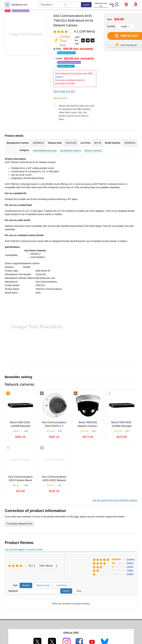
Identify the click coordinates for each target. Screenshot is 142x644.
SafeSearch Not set (101, 5)
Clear (79, 591)
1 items (130, 570)
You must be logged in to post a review (24, 550)
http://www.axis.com (45, 278)
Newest (26, 585)
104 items (46, 566)
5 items (130, 563)
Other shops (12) (65, 91)
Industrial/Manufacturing (45, 150)
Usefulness (61, 585)
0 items (130, 574)
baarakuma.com (19, 5)
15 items (131, 559)
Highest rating (43, 585)
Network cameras (93, 150)
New (75, 50)
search (86, 5)
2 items (130, 567)
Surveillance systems (71, 150)
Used (75, 62)
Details (59, 77)
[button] (135, 4)
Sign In (112, 5)
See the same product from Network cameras (115, 500)
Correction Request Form (19, 523)
